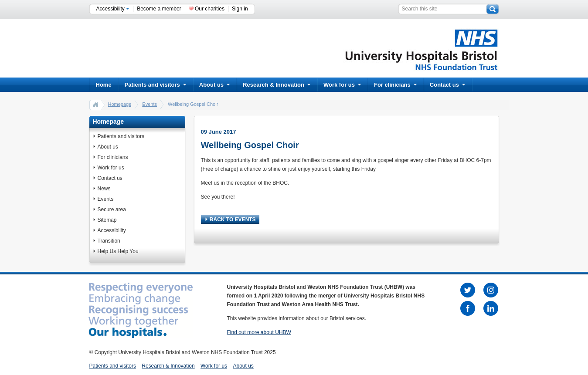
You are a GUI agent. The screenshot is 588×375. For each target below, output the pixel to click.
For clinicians (395, 85)
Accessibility (113, 9)
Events (150, 104)
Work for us (342, 85)
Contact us (447, 85)
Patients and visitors (155, 85)
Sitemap (107, 220)
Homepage (120, 104)
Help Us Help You (118, 251)
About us (214, 85)
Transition (109, 241)
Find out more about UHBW (259, 332)
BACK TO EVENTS (231, 220)
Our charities (210, 9)
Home (104, 85)
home (96, 105)
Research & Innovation (277, 85)
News (104, 189)
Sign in (240, 9)
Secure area (112, 209)
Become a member (159, 9)
